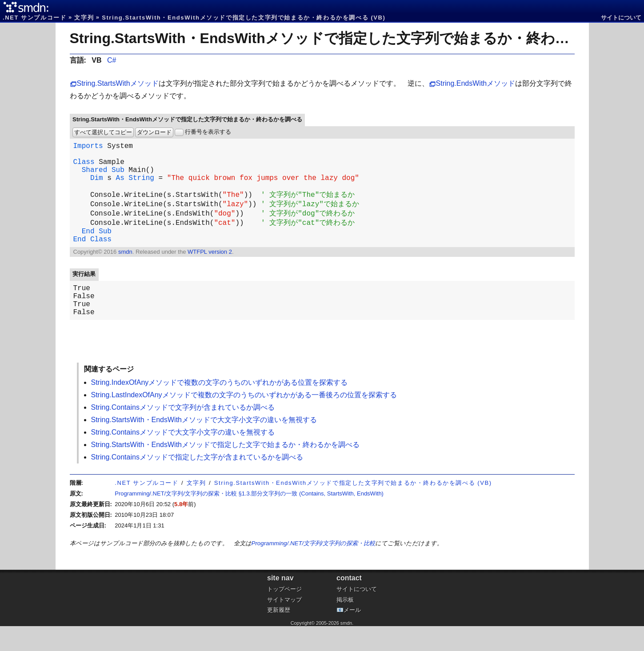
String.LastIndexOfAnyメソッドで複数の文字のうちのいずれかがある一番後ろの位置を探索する (244, 420)
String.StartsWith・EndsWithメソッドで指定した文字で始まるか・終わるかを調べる (226, 469)
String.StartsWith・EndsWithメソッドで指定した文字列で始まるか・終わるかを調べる (356, 38)
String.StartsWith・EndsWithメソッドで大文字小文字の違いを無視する (204, 445)
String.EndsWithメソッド (476, 83)
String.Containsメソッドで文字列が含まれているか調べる (183, 432)
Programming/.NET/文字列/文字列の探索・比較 (313, 568)
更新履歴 (279, 635)
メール (352, 635)
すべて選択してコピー (103, 132)
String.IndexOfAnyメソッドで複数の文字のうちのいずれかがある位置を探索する (220, 407)
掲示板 (345, 625)
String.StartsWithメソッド (118, 83)
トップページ (284, 614)
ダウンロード (154, 132)
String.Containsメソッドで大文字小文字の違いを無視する (183, 457)
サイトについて (621, 18)
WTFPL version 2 (210, 270)
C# (112, 60)
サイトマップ (284, 625)
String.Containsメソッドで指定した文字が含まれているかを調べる (197, 482)
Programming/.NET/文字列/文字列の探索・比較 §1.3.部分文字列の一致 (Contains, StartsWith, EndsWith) (249, 518)
